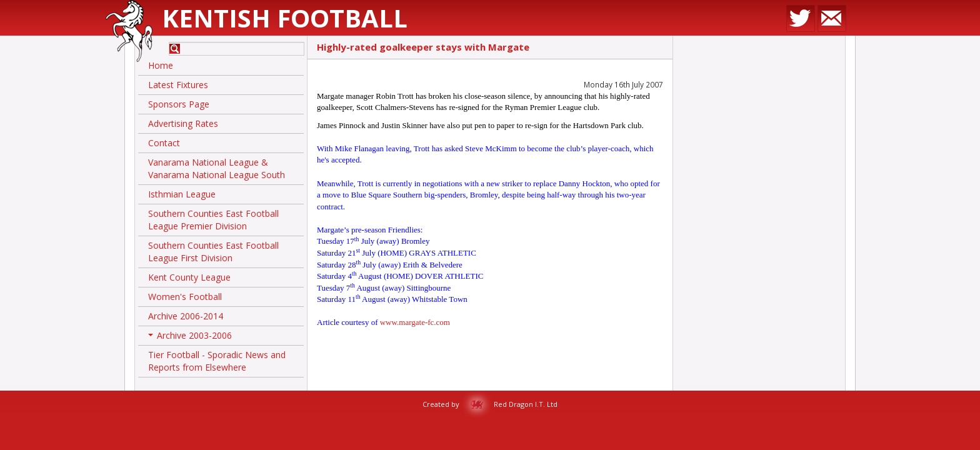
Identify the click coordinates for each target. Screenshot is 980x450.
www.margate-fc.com (415, 322)
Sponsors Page (179, 104)
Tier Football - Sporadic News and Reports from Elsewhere (217, 361)
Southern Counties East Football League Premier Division (213, 220)
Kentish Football (285, 18)
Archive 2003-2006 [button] (190, 337)
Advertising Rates (183, 123)
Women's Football (185, 297)
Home (161, 65)
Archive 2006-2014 (186, 316)
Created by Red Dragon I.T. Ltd (490, 404)
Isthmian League (182, 194)
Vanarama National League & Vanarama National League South (217, 168)
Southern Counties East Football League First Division (213, 252)
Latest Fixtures (178, 85)
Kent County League (189, 277)
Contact (164, 143)
